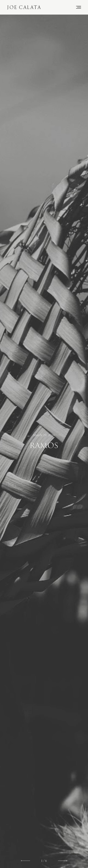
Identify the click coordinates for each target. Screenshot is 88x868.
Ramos (44, 446)
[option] (44, 441)
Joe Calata (24, 7)
